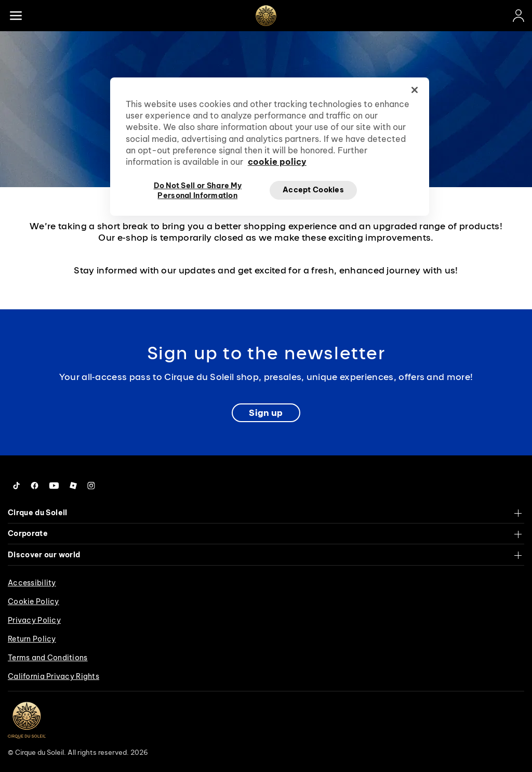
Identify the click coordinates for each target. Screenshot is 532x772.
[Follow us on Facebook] (35, 486)
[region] (270, 147)
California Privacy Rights (54, 676)
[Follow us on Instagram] (91, 486)
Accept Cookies (313, 190)
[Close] (415, 90)
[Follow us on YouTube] (54, 486)
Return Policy (32, 639)
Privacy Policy (34, 620)
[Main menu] (16, 16)
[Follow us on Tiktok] (17, 486)
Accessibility (32, 583)
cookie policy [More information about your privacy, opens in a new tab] (277, 162)
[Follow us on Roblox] (73, 486)
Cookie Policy (34, 601)
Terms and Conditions (48, 658)
